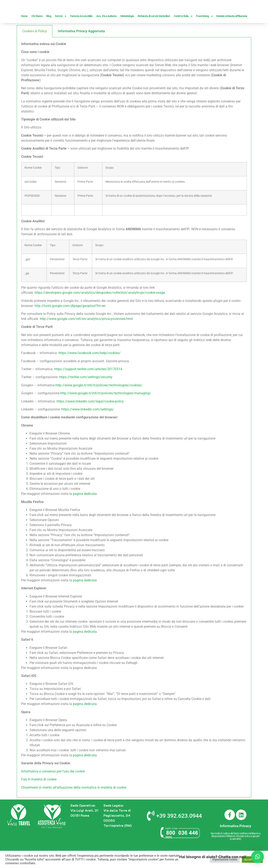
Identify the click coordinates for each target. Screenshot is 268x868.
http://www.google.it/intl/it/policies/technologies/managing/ (106, 410)
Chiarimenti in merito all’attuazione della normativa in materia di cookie (74, 804)
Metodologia (127, 33)
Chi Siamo (37, 33)
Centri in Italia (183, 33)
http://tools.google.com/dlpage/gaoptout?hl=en (70, 322)
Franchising (204, 33)
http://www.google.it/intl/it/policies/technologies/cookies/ (99, 402)
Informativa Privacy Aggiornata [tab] (81, 48)
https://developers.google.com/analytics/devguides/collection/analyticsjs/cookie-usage (100, 309)
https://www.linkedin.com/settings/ (88, 426)
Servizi (61, 33)
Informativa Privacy (235, 842)
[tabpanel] (134, 434)
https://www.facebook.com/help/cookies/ (90, 369)
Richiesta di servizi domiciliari (154, 33)
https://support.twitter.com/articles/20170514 (88, 386)
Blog (49, 33)
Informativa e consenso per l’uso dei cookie (53, 788)
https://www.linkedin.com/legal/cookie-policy (90, 418)
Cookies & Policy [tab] (35, 48)
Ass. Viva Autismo (107, 33)
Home (24, 33)
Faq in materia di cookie (39, 796)
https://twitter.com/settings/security (86, 394)
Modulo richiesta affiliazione (232, 33)
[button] (258, 857)
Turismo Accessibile (81, 33)
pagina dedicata (85, 510)
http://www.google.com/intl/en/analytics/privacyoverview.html (86, 335)
